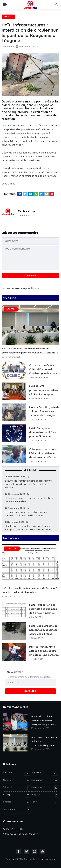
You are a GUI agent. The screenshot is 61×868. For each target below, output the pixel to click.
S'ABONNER (30, 691)
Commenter (30, 276)
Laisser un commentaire (20, 233)
